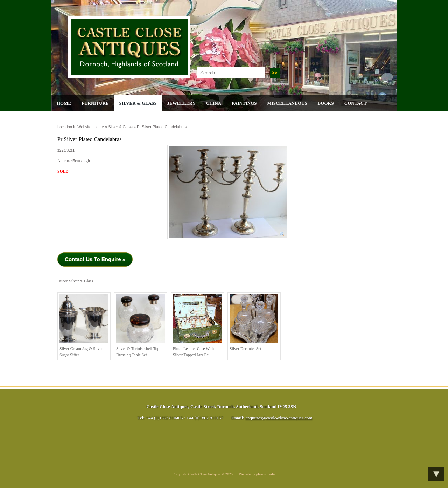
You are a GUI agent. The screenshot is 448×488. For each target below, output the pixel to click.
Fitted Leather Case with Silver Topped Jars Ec (197, 326)
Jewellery (181, 103)
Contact (356, 103)
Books (326, 103)
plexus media (266, 474)
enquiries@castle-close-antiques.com (279, 418)
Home (64, 103)
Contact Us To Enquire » (95, 259)
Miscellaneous (287, 103)
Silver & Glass (138, 103)
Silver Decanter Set (254, 323)
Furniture (95, 103)
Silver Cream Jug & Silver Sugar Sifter (84, 326)
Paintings (244, 103)
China (214, 103)
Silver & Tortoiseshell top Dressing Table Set (141, 326)
